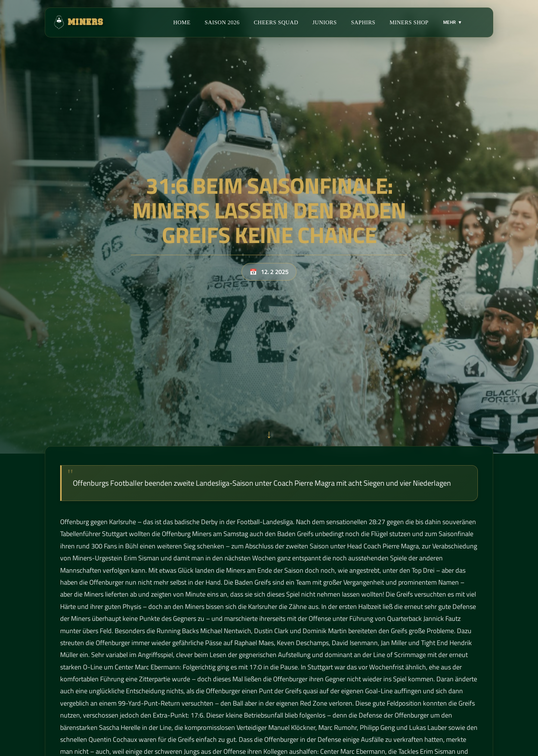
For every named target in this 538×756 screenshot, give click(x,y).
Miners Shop (409, 22)
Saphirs (363, 22)
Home (182, 22)
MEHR (453, 22)
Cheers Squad (276, 22)
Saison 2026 (222, 22)
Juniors (324, 22)
